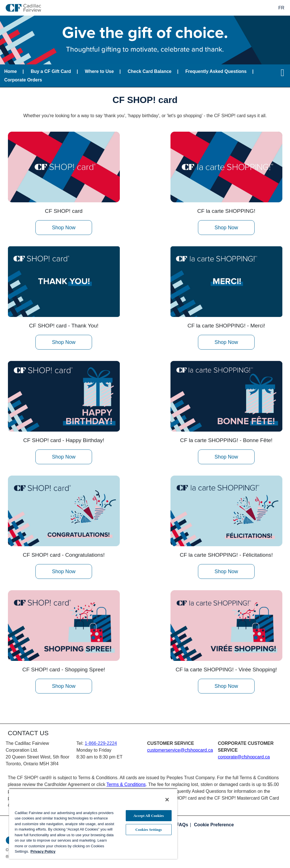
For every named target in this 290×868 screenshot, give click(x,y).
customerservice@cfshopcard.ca (180, 750)
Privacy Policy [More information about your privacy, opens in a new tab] (43, 851)
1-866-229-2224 (101, 743)
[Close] (167, 800)
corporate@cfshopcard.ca (244, 757)
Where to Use (99, 71)
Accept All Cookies (149, 816)
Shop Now (64, 228)
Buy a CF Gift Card (51, 71)
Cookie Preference (214, 825)
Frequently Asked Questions (216, 71)
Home (10, 71)
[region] (93, 824)
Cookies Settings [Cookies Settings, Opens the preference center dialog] (149, 830)
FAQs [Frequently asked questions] (182, 825)
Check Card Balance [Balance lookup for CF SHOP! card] (150, 71)
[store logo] (23, 8)
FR (281, 8)
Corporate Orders (23, 80)
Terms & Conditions (126, 784)
